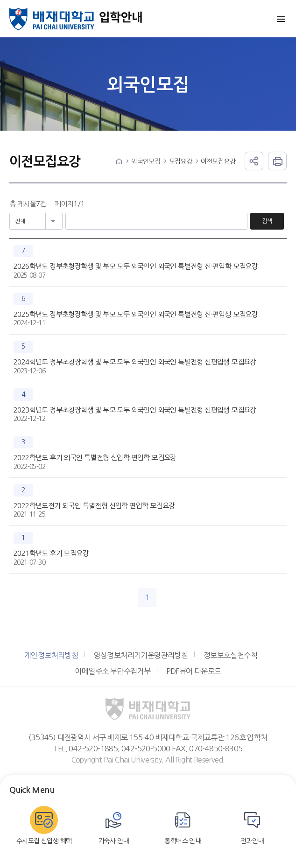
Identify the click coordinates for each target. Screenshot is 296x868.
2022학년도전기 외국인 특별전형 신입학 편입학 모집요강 (94, 506)
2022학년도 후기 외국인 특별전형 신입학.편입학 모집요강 (95, 458)
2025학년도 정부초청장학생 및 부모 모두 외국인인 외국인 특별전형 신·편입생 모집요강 (136, 314)
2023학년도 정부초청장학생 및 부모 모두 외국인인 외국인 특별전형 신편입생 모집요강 (135, 410)
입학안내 (121, 19)
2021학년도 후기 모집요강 (51, 553)
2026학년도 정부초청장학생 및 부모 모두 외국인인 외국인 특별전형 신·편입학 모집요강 (136, 266)
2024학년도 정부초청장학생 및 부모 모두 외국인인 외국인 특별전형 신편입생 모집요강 (135, 362)
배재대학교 (52, 19)
